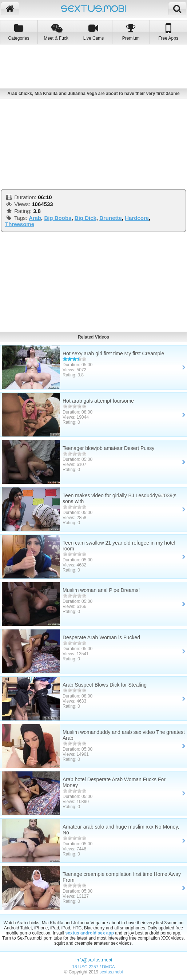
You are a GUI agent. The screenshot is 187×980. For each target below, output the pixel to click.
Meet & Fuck (56, 32)
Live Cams (94, 32)
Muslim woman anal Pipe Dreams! (101, 590)
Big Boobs (58, 218)
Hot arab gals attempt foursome (98, 401)
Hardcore (137, 218)
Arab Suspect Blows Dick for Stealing (105, 685)
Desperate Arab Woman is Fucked (101, 637)
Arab (35, 218)
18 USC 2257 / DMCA (93, 967)
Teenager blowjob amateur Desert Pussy (108, 448)
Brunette (111, 218)
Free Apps (168, 32)
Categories (19, 32)
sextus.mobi (111, 972)
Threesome (20, 224)
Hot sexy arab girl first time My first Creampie (113, 353)
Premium (131, 32)
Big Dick (85, 218)
